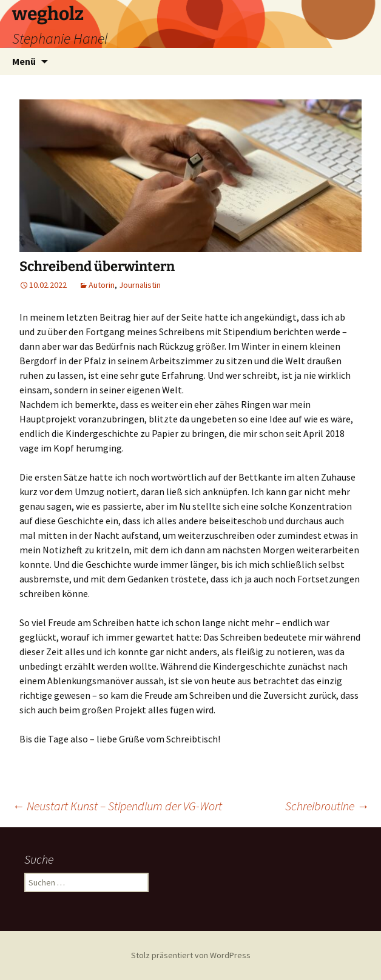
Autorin (102, 285)
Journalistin (140, 285)
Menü (24, 61)
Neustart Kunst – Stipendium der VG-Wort (117, 806)
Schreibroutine (327, 806)
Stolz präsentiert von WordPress (191, 955)
